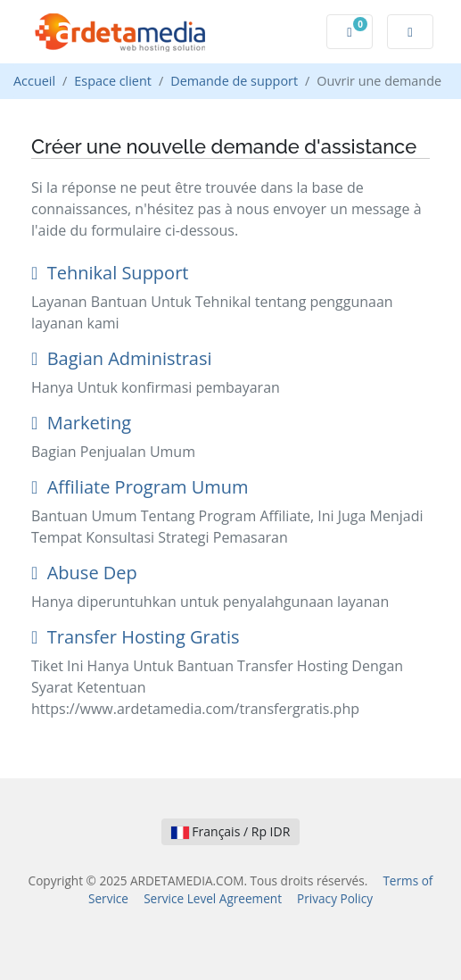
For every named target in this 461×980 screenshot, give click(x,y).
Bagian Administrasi (122, 358)
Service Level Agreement (213, 898)
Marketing (81, 423)
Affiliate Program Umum (140, 487)
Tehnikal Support (110, 273)
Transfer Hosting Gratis (135, 637)
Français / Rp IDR (231, 831)
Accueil (34, 81)
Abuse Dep (84, 573)
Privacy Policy (335, 898)
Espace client (113, 81)
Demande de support (234, 81)
